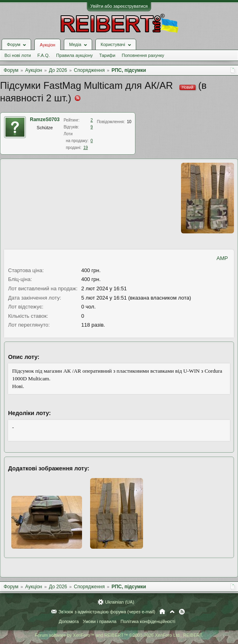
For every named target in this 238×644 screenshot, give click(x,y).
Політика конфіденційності (148, 621)
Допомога (68, 621)
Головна (162, 612)
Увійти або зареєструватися (119, 6)
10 (129, 122)
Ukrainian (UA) (120, 602)
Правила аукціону (74, 55)
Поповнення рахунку (143, 55)
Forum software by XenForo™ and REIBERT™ (119, 635)
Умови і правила (100, 621)
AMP (222, 258)
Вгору (172, 612)
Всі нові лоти (18, 55)
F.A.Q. (43, 55)
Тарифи (107, 55)
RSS (182, 612)
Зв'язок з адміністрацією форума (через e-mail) (107, 612)
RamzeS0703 (45, 120)
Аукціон (47, 45)
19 (85, 148)
